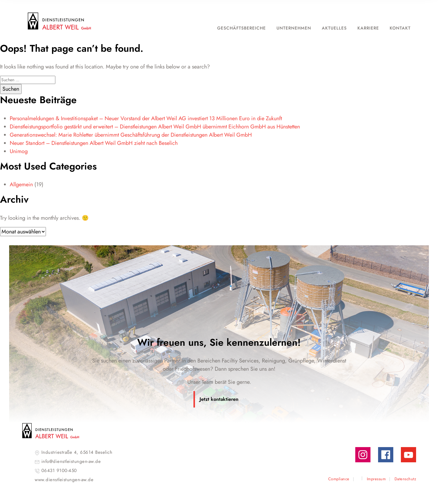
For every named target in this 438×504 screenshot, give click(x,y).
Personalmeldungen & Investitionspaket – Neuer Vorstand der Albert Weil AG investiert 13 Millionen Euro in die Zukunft (148, 118)
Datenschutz (405, 479)
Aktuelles (334, 28)
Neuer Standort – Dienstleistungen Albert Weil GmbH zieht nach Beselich (94, 143)
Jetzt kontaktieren (219, 399)
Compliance (339, 479)
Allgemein (21, 184)
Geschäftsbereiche (242, 28)
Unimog (19, 151)
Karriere (368, 28)
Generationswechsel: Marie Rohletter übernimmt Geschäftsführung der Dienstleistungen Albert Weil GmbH (131, 135)
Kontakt (400, 28)
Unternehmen (294, 28)
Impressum (376, 479)
